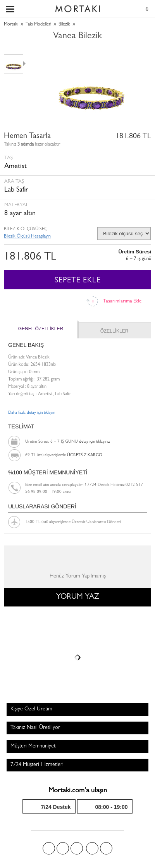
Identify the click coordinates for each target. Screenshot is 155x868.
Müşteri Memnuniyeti (34, 746)
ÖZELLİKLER (115, 331)
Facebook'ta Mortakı (49, 848)
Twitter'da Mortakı (63, 848)
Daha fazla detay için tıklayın (32, 413)
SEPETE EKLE (78, 281)
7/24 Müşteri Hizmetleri (37, 765)
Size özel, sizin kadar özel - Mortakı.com (77, 7)
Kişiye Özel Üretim (31, 709)
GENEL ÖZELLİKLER (41, 329)
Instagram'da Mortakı (92, 848)
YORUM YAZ (78, 597)
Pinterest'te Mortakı (77, 848)
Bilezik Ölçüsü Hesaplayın (27, 237)
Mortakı (11, 25)
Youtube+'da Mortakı (106, 848)
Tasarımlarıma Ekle (122, 302)
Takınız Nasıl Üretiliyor (35, 728)
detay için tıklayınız (94, 442)
